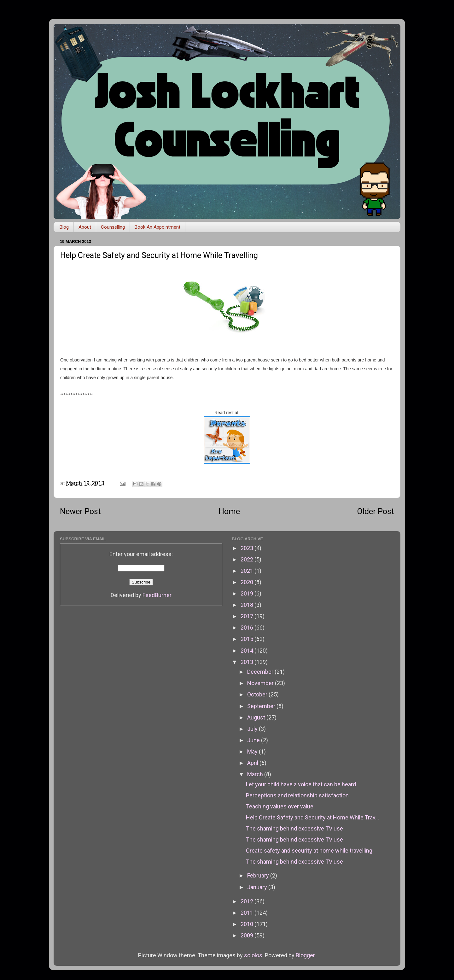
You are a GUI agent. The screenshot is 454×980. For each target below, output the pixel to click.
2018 (247, 605)
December (261, 672)
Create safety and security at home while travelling (309, 851)
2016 (247, 628)
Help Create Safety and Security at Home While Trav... (312, 817)
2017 (247, 616)
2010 (247, 924)
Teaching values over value (280, 806)
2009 (247, 935)
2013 (247, 662)
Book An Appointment (157, 227)
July (253, 729)
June (254, 740)
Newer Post (80, 511)
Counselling (113, 227)
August (257, 717)
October (258, 694)
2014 (247, 651)
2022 (247, 559)
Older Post (376, 511)
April (253, 763)
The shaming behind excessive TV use (294, 828)
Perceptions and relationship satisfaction (297, 795)
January (258, 887)
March (256, 774)
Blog (64, 227)
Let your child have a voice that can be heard (301, 784)
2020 (247, 582)
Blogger (305, 955)
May (253, 751)
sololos (253, 955)
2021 (247, 571)
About (85, 227)
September (262, 706)
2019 (247, 593)
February (259, 875)
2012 (247, 901)
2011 (247, 913)
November (261, 683)
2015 (247, 639)
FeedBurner (157, 595)
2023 (247, 548)
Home (229, 511)
